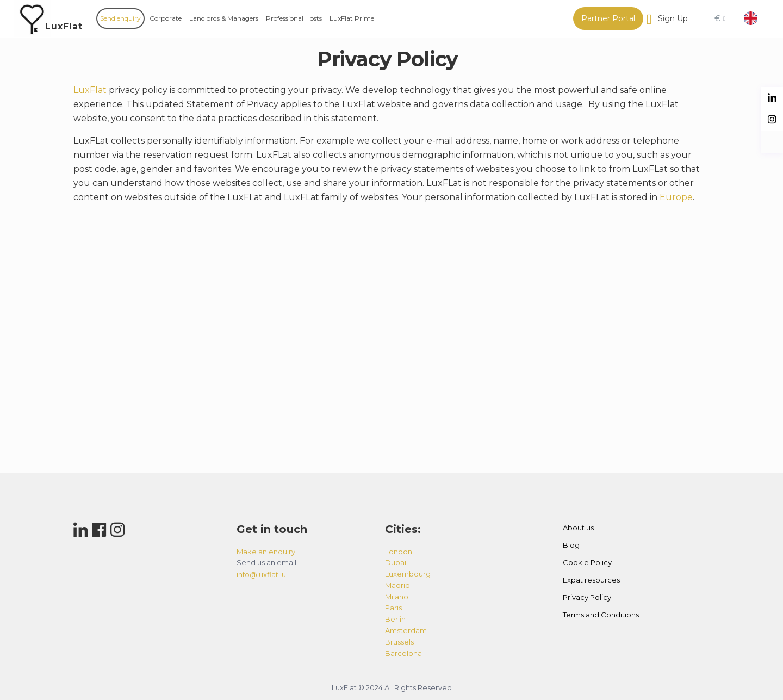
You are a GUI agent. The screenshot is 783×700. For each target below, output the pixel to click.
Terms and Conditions (601, 615)
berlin (395, 619)
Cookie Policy (587, 562)
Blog (571, 545)
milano (397, 597)
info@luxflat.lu (261, 574)
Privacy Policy (587, 597)
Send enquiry (120, 18)
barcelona (403, 653)
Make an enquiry (266, 552)
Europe (676, 197)
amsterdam (406, 630)
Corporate (166, 18)
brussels (399, 642)
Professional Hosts (294, 18)
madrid (397, 585)
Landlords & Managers (224, 18)
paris (393, 608)
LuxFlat (64, 26)
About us (578, 528)
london (399, 552)
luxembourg (408, 574)
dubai (396, 562)
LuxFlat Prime (352, 18)
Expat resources (591, 580)
